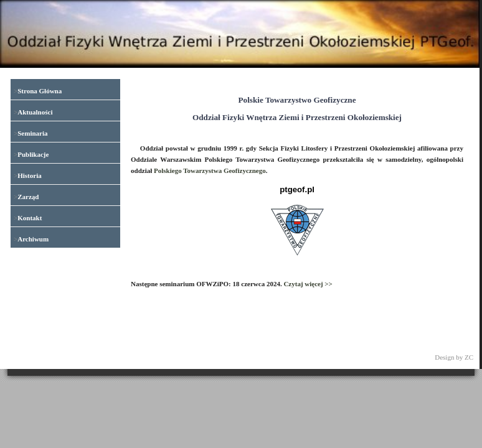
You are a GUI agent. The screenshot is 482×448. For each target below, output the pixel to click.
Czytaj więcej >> (308, 284)
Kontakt (30, 218)
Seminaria (32, 133)
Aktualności (35, 112)
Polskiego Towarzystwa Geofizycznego (210, 170)
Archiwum (33, 239)
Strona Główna (40, 91)
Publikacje (33, 154)
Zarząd (28, 197)
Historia (30, 175)
